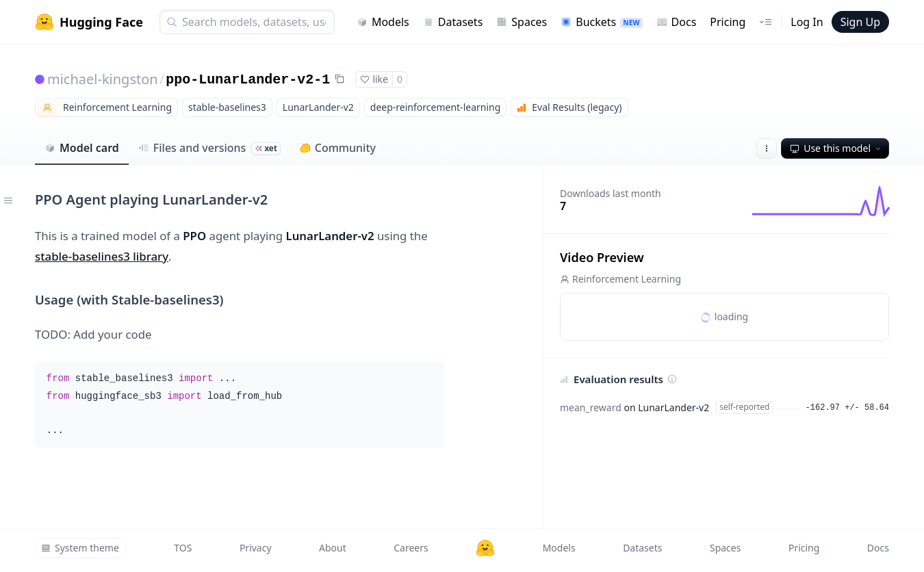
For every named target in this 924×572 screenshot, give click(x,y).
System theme (80, 548)
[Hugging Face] (485, 548)
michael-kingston (103, 79)
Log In (807, 22)
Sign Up (860, 22)
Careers (411, 548)
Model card (82, 148)
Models (383, 22)
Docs (677, 22)
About (333, 548)
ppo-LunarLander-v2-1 (248, 80)
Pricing (728, 22)
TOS (183, 548)
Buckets (601, 22)
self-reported (744, 407)
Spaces (522, 22)
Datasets (453, 22)
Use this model (836, 148)
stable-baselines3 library (102, 256)
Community (338, 148)
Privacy (256, 548)
